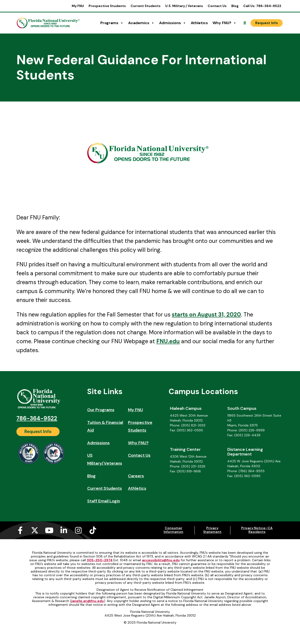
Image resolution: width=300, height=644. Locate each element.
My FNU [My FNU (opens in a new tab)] (78, 6)
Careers (136, 476)
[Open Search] (245, 23)
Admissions (173, 23)
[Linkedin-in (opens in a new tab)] (64, 530)
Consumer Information (173, 530)
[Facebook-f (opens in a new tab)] (20, 530)
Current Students (146, 6)
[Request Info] (267, 23)
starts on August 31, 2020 (206, 314)
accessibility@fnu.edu (161, 560)
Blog (235, 6)
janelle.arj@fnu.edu (88, 601)
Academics (141, 23)
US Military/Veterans (105, 459)
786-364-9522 (37, 418)
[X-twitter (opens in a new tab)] (35, 530)
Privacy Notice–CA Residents (257, 530)
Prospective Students (107, 6)
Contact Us (217, 6)
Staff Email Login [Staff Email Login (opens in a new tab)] (104, 501)
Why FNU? (225, 23)
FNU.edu (168, 341)
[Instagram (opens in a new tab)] (78, 530)
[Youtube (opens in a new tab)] (49, 530)
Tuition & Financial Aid (105, 426)
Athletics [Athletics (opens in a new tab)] (199, 23)
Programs (112, 23)
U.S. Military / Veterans (184, 6)
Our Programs (101, 410)
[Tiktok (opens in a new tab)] (93, 530)
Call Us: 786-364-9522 (262, 6)
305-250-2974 (100, 560)
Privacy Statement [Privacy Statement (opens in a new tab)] (212, 530)
